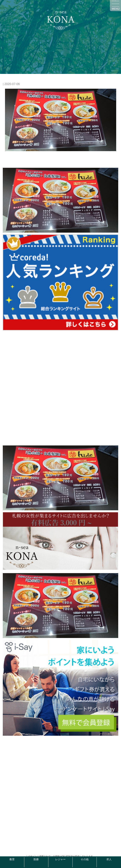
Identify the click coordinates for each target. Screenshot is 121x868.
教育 (12, 859)
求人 (109, 859)
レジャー (60, 859)
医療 (36, 859)
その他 (84, 859)
